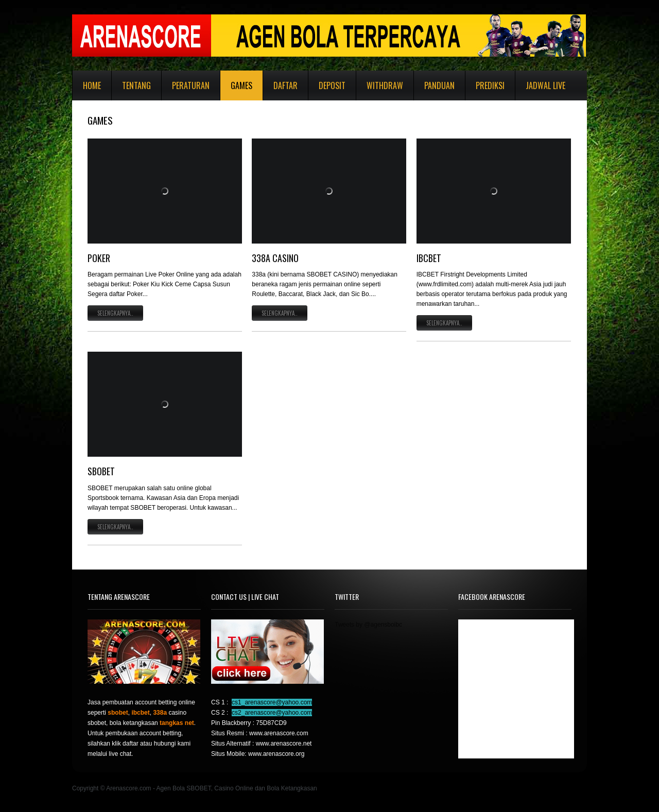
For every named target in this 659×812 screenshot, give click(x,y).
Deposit (332, 85)
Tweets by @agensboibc (368, 625)
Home (92, 85)
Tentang (136, 85)
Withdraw (385, 85)
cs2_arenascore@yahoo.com (272, 713)
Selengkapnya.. (115, 313)
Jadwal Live (545, 85)
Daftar (285, 85)
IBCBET (429, 258)
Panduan (439, 85)
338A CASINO (275, 258)
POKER (99, 258)
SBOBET (101, 471)
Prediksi (490, 85)
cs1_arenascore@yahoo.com (272, 702)
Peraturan (191, 85)
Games (241, 85)
